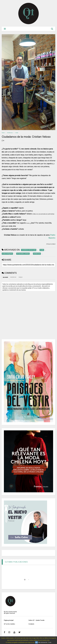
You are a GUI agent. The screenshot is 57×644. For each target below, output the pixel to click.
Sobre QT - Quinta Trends (36, 620)
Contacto (31, 624)
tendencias (10, 133)
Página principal (9, 620)
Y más (50, 642)
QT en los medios (9, 624)
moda (17, 133)
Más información (43, 642)
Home (3, 133)
